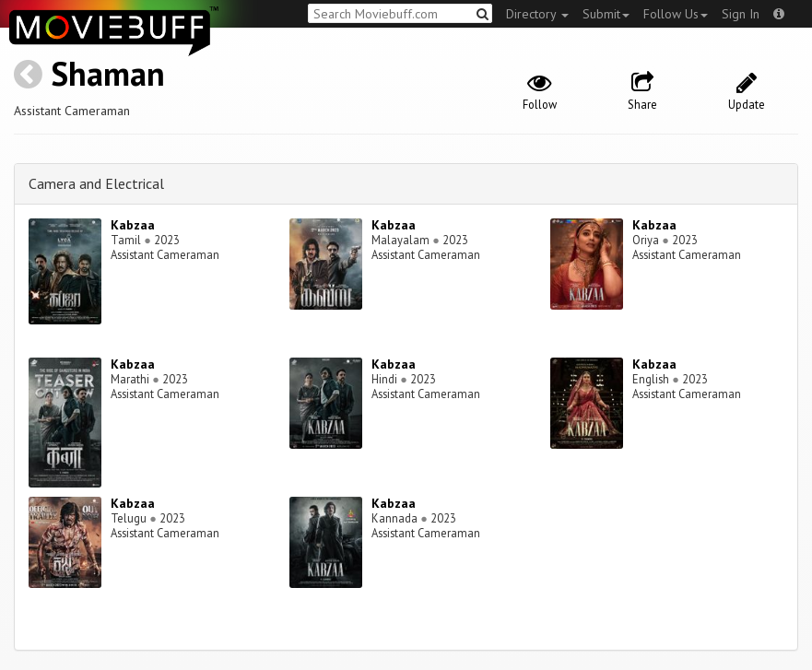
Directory (537, 14)
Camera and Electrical (96, 183)
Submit (606, 14)
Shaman (108, 73)
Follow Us (676, 14)
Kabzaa (133, 225)
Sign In (741, 14)
